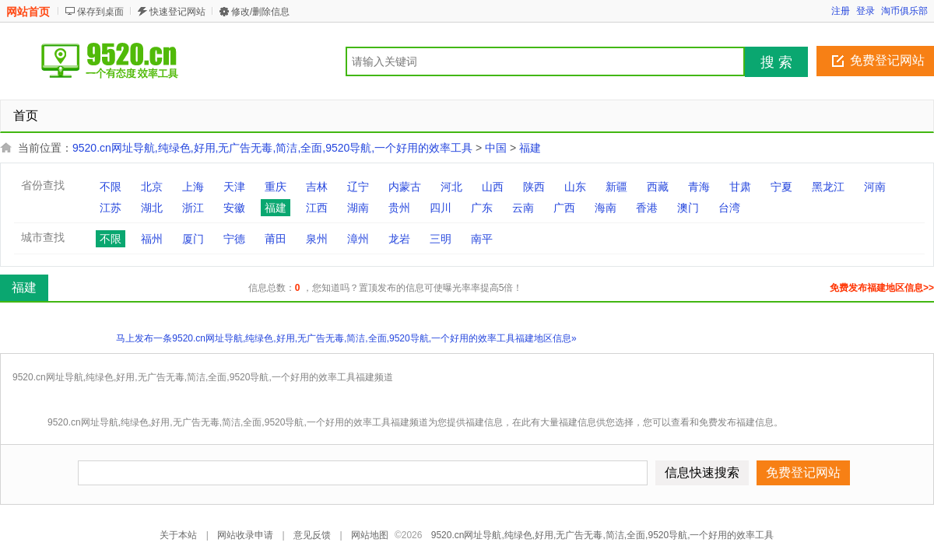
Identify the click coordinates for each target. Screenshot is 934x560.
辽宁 (358, 187)
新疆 (616, 187)
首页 (26, 115)
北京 (152, 187)
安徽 (234, 208)
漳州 (358, 239)
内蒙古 (405, 187)
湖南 (358, 208)
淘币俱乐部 (904, 11)
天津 (234, 187)
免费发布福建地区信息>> (882, 288)
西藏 (658, 187)
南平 (482, 239)
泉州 (317, 239)
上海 (193, 187)
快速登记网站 (177, 12)
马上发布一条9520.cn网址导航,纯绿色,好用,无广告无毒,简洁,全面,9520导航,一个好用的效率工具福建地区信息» (346, 338)
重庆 (276, 187)
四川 (441, 208)
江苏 (111, 208)
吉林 (317, 187)
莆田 (276, 239)
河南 (875, 187)
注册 (841, 11)
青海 (699, 187)
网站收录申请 (245, 535)
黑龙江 (828, 187)
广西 (564, 208)
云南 (523, 208)
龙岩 (399, 239)
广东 (482, 208)
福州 (152, 239)
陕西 (534, 187)
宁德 (234, 239)
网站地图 (370, 535)
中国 (496, 148)
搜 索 (776, 62)
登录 (866, 11)
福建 (530, 148)
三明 (441, 239)
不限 (111, 187)
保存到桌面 (100, 12)
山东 (575, 187)
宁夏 (781, 187)
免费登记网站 (887, 60)
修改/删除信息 (260, 12)
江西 (317, 208)
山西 (493, 187)
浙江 (193, 208)
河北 (451, 187)
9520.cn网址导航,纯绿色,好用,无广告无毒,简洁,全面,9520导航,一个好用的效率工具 (272, 148)
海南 (606, 208)
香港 (647, 208)
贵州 (399, 208)
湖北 (152, 208)
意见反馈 (312, 535)
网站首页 (28, 12)
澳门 (688, 208)
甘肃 (740, 187)
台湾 (729, 208)
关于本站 (178, 535)
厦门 (193, 239)
